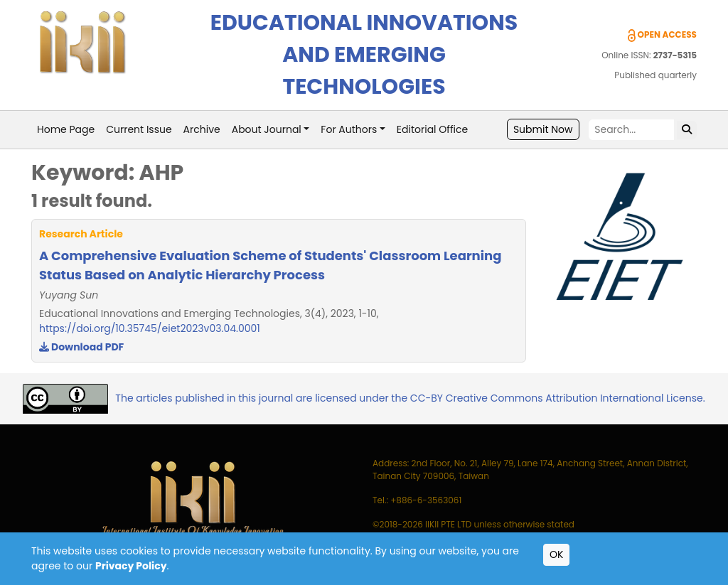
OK (556, 554)
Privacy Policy (131, 566)
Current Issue (139, 129)
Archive (202, 129)
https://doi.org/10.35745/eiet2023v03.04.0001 (150, 328)
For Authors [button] (349, 129)
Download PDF (81, 347)
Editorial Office (432, 129)
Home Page (66, 129)
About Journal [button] (267, 129)
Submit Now (543, 129)
